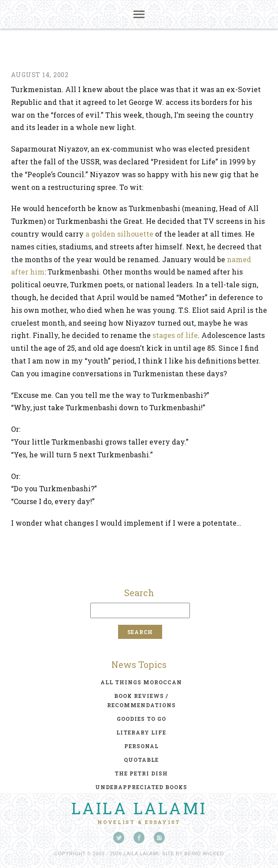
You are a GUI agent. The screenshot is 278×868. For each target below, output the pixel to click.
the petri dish (141, 773)
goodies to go (141, 719)
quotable (141, 760)
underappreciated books (141, 787)
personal (141, 746)
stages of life (175, 335)
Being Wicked (204, 853)
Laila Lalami (139, 808)
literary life (141, 732)
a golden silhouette (119, 234)
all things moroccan (141, 682)
